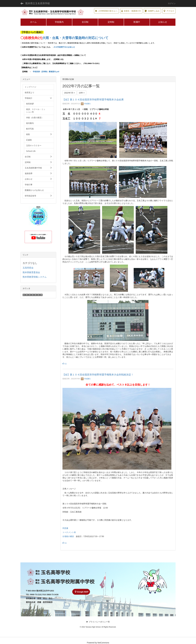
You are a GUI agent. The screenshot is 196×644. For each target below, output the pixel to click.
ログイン (172, 3)
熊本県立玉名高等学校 (38, 3)
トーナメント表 (69, 532)
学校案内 (59, 22)
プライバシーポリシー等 (99, 622)
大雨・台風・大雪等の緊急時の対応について (75, 38)
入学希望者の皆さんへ (106, 11)
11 (65, 364)
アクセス (169, 11)
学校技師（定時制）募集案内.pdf (46, 72)
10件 (82, 93)
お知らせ (163, 22)
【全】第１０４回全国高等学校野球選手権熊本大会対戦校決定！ (98, 375)
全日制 (85, 22)
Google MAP (82, 592)
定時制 (111, 22)
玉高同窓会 (28, 268)
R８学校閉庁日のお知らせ (64, 47)
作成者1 (86, 104)
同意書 (65, 528)
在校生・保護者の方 (131, 11)
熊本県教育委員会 (31, 272)
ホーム (33, 22)
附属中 (137, 22)
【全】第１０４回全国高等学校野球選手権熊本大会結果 (93, 100)
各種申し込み (152, 11)
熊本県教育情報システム (35, 277)
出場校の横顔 (68, 536)
